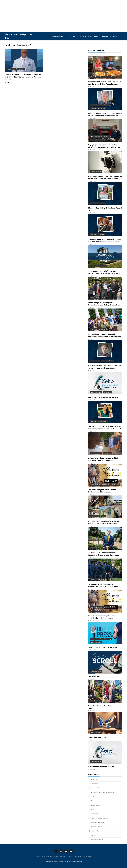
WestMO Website (71, 36)
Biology (104, 548)
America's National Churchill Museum (100, 105)
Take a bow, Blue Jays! (97, 737)
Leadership (94, 814)
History (102, 235)
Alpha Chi (93, 203)
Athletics (114, 36)
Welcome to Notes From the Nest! (102, 767)
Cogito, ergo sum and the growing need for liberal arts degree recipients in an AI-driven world (105, 179)
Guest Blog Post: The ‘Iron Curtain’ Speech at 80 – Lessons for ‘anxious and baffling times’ (105, 116)
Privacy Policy (47, 857)
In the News (21, 69)
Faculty (104, 516)
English (93, 579)
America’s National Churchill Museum (103, 792)
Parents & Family (96, 827)
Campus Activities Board (97, 77)
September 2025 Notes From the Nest (103, 397)
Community (102, 329)
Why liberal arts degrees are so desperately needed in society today (103, 585)
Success (93, 835)
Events (97, 36)
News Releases (57, 36)
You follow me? (94, 677)
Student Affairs (96, 831)
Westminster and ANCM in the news (103, 647)
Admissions (94, 329)
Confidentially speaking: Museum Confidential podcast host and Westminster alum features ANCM (102, 618)
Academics (94, 266)
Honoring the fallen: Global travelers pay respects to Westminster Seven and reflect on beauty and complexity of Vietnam (104, 525)
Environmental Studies (107, 361)
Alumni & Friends (95, 298)
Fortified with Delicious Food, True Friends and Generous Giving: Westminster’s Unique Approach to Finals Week (105, 84)
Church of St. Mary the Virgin (98, 108)
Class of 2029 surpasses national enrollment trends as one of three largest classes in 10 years (105, 336)
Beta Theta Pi (94, 235)
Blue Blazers (101, 203)
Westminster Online (97, 840)
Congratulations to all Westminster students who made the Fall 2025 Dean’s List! (104, 273)
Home (38, 857)
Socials (105, 36)
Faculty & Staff (11, 69)
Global (103, 298)
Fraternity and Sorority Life (99, 818)
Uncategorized (107, 392)
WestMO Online (86, 36)
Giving (93, 809)
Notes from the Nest (111, 77)
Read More (9, 83)
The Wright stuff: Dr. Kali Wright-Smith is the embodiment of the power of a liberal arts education (105, 429)
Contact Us (87, 857)
